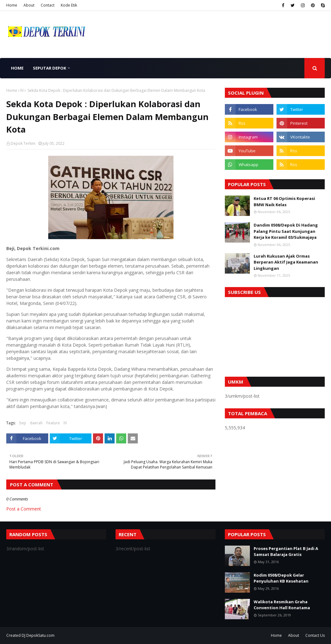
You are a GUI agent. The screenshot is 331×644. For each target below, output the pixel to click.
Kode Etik (69, 5)
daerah (36, 423)
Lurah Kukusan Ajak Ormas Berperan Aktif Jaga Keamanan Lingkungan (286, 262)
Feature (53, 423)
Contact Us (315, 635)
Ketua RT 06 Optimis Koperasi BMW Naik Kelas (284, 202)
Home (12, 5)
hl (22, 90)
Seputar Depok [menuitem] (49, 68)
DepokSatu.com (40, 635)
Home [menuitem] (17, 68)
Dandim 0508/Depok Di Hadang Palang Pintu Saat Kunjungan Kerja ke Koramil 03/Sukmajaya (286, 231)
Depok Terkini (23, 143)
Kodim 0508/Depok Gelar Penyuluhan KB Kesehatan (281, 578)
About (29, 5)
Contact (48, 5)
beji (23, 423)
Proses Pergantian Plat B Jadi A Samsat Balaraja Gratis (286, 552)
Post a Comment (24, 509)
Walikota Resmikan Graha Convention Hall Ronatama (282, 605)
